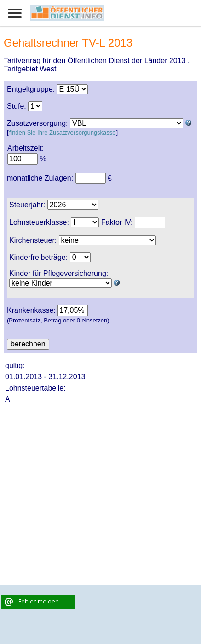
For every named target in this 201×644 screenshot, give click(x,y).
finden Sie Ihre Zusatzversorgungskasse (63, 132)
